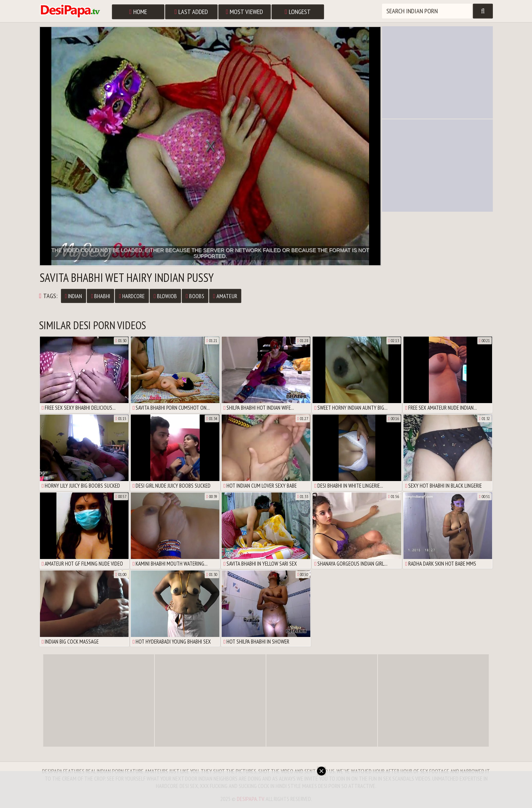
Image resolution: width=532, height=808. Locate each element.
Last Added (192, 12)
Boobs (195, 296)
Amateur (225, 296)
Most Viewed (245, 12)
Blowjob (165, 296)
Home (138, 12)
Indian (74, 296)
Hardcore (132, 296)
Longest (298, 12)
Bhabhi (100, 296)
